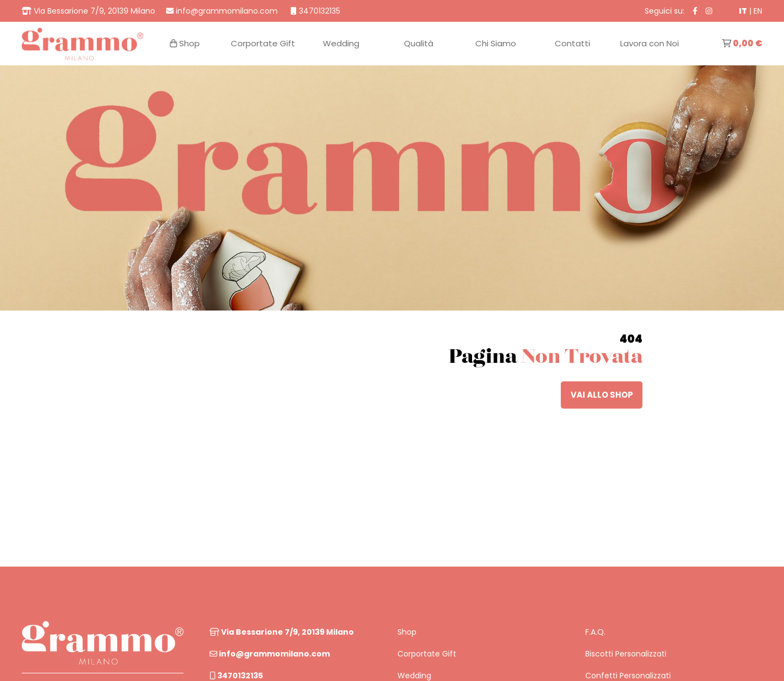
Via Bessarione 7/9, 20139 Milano (282, 632)
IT (743, 11)
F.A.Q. (595, 632)
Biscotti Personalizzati (626, 654)
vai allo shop (602, 395)
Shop (407, 632)
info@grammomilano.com (270, 654)
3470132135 (236, 676)
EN (758, 11)
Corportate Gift (427, 654)
